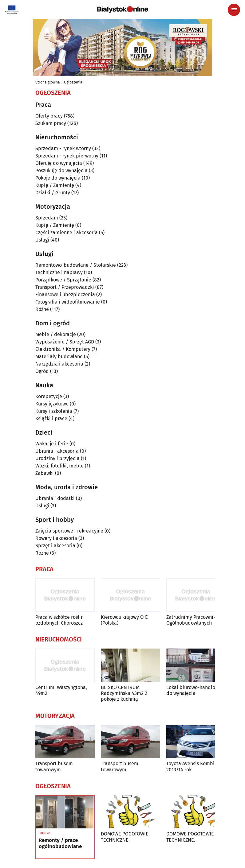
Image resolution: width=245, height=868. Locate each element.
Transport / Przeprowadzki (65, 287)
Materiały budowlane (59, 356)
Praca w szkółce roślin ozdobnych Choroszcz (59, 620)
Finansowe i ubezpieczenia (65, 294)
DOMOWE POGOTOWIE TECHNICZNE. (125, 837)
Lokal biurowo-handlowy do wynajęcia (194, 690)
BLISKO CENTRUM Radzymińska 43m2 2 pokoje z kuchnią (124, 693)
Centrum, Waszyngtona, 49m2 (61, 690)
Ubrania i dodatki (55, 498)
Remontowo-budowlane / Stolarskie (76, 265)
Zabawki (45, 473)
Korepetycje (49, 396)
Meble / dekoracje (56, 334)
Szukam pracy (51, 123)
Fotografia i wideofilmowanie (68, 302)
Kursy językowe (52, 404)
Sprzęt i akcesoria (55, 546)
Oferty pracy (49, 116)
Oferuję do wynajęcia (59, 163)
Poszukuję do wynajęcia (61, 170)
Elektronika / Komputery (63, 349)
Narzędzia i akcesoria (59, 364)
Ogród (42, 371)
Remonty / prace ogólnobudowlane (60, 843)
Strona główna (48, 82)
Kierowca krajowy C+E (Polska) (124, 620)
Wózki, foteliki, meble (59, 466)
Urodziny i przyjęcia (57, 458)
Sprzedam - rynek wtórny (63, 148)
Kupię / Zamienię (55, 185)
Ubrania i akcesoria (57, 451)
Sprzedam (47, 218)
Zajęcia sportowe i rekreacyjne (69, 531)
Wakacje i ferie (52, 444)
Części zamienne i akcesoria (67, 232)
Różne (42, 309)
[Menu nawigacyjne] (234, 10)
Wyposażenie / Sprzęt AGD (65, 342)
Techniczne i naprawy (59, 272)
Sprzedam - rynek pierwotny (67, 156)
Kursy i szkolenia (54, 411)
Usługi (42, 240)
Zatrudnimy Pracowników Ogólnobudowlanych (194, 620)
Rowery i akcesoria (56, 538)
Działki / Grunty (53, 193)
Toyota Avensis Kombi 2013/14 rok (190, 766)
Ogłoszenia (73, 82)
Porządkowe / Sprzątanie (63, 280)
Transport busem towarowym (54, 766)
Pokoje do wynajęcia (58, 178)
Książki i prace (51, 418)
